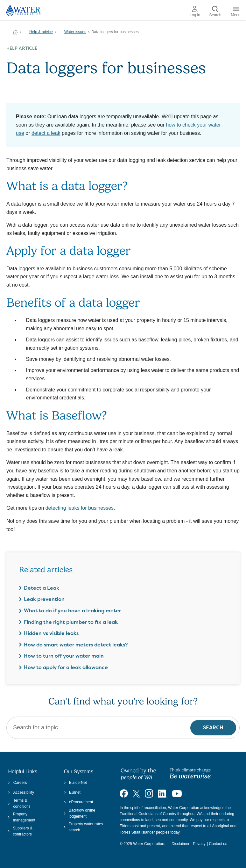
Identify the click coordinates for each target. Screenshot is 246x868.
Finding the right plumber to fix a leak (71, 622)
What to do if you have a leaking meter (72, 611)
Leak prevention (44, 599)
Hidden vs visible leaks (51, 633)
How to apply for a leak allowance (66, 667)
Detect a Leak (42, 588)
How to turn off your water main (64, 656)
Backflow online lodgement (80, 813)
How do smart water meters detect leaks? (76, 645)
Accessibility (21, 792)
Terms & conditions (19, 803)
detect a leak (46, 133)
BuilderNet (75, 783)
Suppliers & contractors (20, 831)
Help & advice (41, 32)
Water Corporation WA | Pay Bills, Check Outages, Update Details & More (15, 32)
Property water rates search (84, 827)
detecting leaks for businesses (80, 508)
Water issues (75, 32)
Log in (195, 11)
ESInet (72, 792)
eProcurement (79, 802)
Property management (21, 817)
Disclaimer (180, 844)
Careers (17, 783)
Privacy (199, 844)
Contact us (218, 844)
